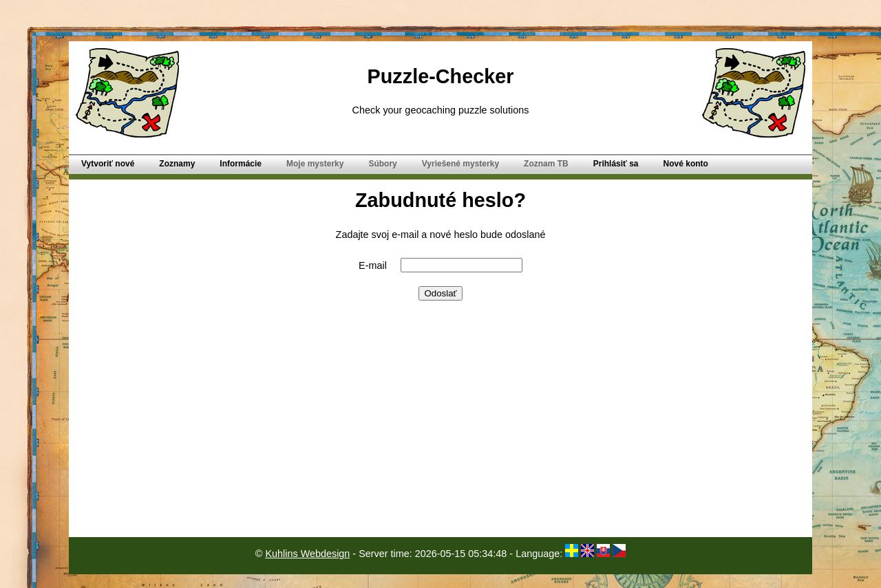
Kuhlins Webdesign (307, 554)
